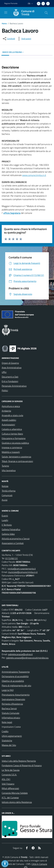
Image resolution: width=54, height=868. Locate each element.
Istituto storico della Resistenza (17, 802)
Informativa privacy (11, 718)
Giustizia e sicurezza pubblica (15, 443)
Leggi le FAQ (8, 690)
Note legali (7, 722)
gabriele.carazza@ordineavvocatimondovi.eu (27, 658)
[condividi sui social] (9, 39)
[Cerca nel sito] (46, 13)
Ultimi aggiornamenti (12, 736)
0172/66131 (12, 558)
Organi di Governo (10, 363)
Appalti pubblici (9, 420)
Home (4, 23)
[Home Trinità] (26, 13)
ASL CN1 (6, 779)
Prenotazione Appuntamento (16, 695)
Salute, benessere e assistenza (16, 457)
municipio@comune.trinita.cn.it (23, 572)
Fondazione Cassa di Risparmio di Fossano (22, 765)
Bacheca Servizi (9, 708)
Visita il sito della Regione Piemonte (19, 761)
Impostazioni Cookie (11, 727)
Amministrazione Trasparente (16, 672)
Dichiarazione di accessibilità (15, 676)
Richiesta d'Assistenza (12, 704)
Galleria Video (8, 534)
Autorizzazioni (8, 425)
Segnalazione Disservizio (13, 699)
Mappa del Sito (9, 745)
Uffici (4, 372)
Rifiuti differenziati (10, 788)
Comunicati (7, 495)
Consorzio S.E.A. (9, 775)
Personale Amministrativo (14, 386)
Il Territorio (7, 525)
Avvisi (5, 500)
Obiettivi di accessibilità (13, 681)
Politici (5, 390)
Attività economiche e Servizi (16, 539)
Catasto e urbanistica (12, 429)
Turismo (5, 466)
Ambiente (6, 411)
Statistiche (7, 741)
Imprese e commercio (12, 447)
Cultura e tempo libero (12, 434)
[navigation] (6, 12)
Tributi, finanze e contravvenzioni (17, 461)
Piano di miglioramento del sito (16, 686)
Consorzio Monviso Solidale (15, 793)
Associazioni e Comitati (13, 543)
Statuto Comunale (11, 713)
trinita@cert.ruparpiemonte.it (22, 569)
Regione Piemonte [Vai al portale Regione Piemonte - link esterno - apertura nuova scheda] (11, 3)
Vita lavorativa (9, 470)
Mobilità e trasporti (11, 452)
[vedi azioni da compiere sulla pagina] (24, 39)
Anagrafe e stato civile (12, 415)
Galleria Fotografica (11, 529)
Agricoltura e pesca (11, 406)
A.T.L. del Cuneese (10, 798)
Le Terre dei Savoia (11, 770)
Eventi (5, 516)
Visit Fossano (8, 784)
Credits (5, 731)
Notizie (5, 486)
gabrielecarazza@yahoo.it (20, 654)
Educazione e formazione (14, 438)
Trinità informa (9, 491)
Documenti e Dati (10, 377)
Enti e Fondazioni (10, 381)
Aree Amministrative (12, 368)
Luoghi (5, 520)
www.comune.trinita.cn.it (34, 175)
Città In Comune (39, 864)
